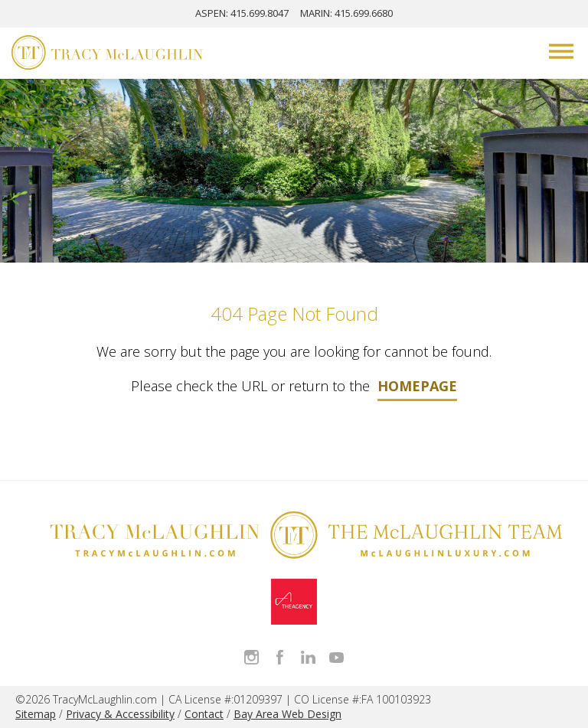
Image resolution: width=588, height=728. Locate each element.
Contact (204, 714)
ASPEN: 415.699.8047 (242, 13)
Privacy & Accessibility (120, 714)
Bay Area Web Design (287, 714)
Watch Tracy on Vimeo (336, 657)
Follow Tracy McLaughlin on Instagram (252, 657)
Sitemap (36, 714)
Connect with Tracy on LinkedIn (308, 657)
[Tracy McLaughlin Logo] (107, 54)
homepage (417, 386)
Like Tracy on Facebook (280, 657)
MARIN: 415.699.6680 (346, 13)
